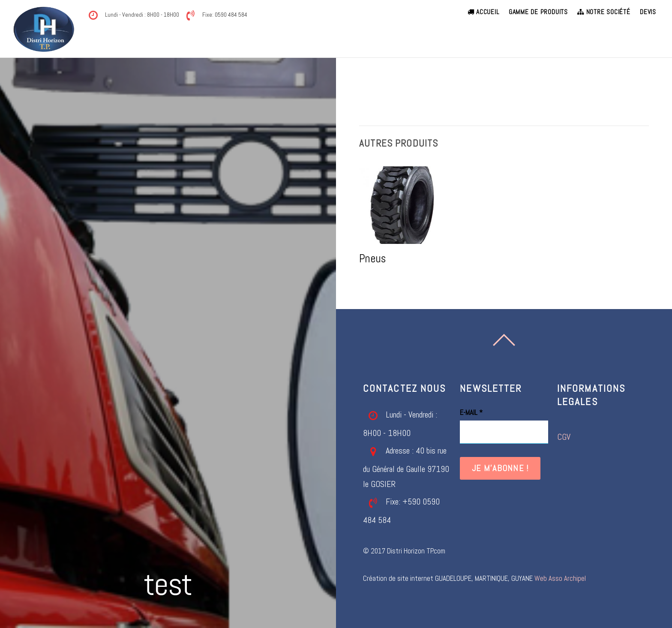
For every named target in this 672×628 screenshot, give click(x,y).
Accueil (483, 12)
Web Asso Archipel (560, 578)
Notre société (604, 12)
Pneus (372, 258)
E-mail (471, 413)
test (168, 584)
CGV (564, 437)
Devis (648, 12)
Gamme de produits (538, 12)
